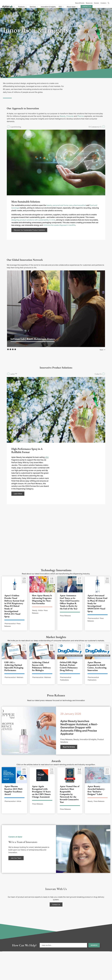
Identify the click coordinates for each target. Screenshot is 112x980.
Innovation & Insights (62, 8)
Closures (70, 119)
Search (94, 948)
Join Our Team (16, 860)
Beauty (63, 119)
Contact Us (100, 8)
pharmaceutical (80, 208)
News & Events (80, 3)
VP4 (47, 460)
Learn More (18, 496)
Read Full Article (69, 749)
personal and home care (63, 208)
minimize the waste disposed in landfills (59, 228)
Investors (103, 3)
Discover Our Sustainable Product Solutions (29, 232)
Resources (89, 3)
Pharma (81, 119)
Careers (96, 3)
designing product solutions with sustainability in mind (33, 222)
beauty (49, 208)
